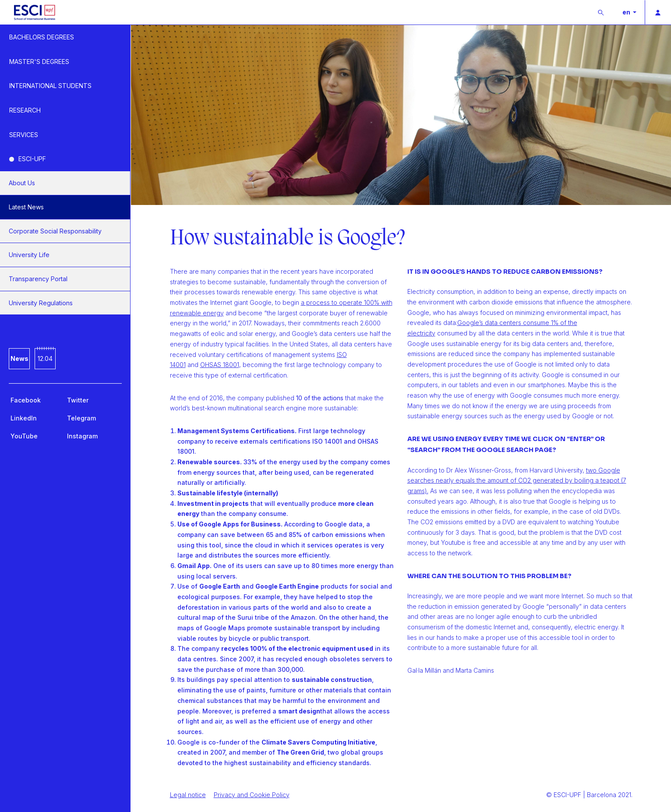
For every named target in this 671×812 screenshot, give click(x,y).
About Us (22, 183)
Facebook (26, 400)
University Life (29, 255)
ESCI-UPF (32, 159)
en (627, 12)
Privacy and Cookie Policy (252, 795)
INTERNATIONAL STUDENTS (50, 86)
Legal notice (188, 795)
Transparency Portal (38, 279)
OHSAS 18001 (220, 365)
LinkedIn (24, 418)
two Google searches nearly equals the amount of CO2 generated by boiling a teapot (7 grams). (517, 480)
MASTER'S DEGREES (39, 62)
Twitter (78, 400)
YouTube (24, 436)
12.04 (45, 358)
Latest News (26, 207)
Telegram (81, 418)
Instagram (82, 436)
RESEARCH (25, 110)
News (19, 358)
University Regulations (41, 303)
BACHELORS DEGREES (42, 37)
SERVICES (24, 135)
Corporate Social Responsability (55, 231)
